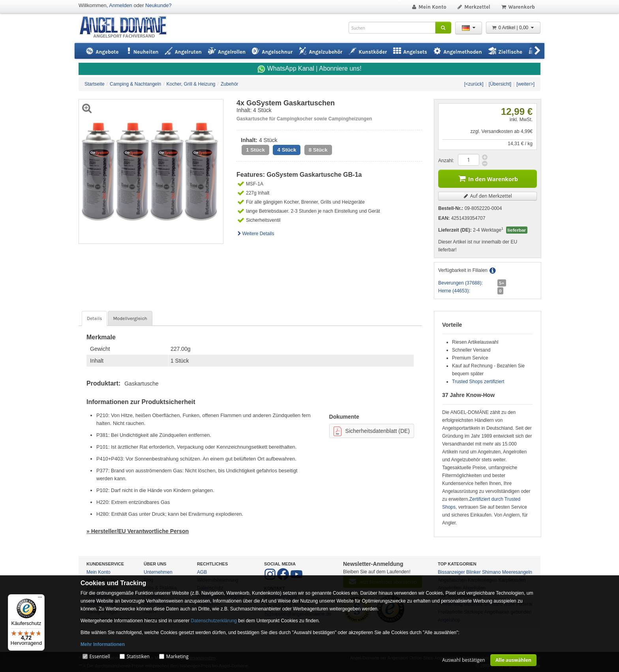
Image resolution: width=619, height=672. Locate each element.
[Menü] (40, 599)
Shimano (491, 572)
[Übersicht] (500, 84)
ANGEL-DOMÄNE (127, 27)
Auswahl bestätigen (464, 660)
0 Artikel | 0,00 (513, 28)
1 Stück (255, 150)
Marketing (177, 656)
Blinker (474, 572)
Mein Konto (429, 7)
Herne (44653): (454, 291)
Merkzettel (474, 7)
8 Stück (318, 150)
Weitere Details (255, 234)
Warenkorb (518, 7)
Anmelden (121, 5)
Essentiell (99, 656)
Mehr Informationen (103, 644)
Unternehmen (158, 572)
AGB (202, 572)
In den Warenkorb (488, 178)
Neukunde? (159, 5)
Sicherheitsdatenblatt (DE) (372, 431)
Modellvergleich (130, 318)
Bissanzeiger (451, 572)
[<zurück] (474, 84)
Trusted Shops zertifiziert (478, 382)
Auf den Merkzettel (488, 196)
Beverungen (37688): (460, 283)
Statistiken (138, 656)
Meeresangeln (517, 572)
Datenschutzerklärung (214, 621)
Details (94, 318)
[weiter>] (525, 84)
